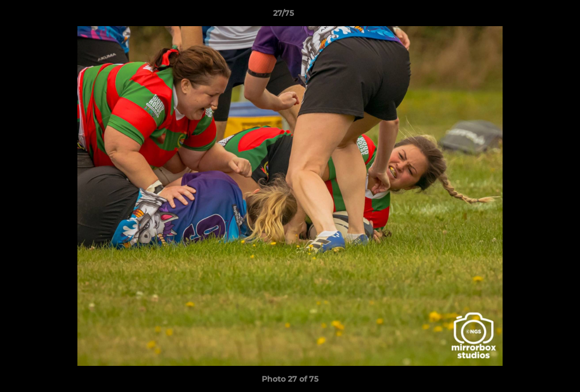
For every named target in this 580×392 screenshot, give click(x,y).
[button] (534, 16)
